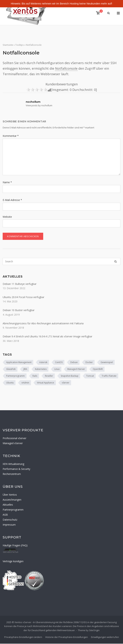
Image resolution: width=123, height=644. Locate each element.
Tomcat (90, 376)
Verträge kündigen (13, 562)
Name (7, 183)
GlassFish (11, 369)
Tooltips (20, 45)
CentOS (59, 363)
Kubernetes (41, 369)
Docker (89, 363)
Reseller (49, 376)
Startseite (8, 45)
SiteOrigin (94, 631)
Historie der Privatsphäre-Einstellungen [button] (67, 637)
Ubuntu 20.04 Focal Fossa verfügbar (23, 297)
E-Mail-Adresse (12, 200)
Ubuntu (10, 383)
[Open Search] (109, 13)
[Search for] (61, 262)
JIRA (25, 369)
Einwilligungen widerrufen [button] (105, 637)
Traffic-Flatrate (109, 376)
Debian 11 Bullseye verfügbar (20, 284)
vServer (66, 383)
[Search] (116, 262)
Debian (74, 363)
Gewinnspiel (107, 363)
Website (7, 217)
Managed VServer (76, 369)
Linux (57, 369)
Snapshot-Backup (70, 376)
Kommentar (11, 136)
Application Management (19, 363)
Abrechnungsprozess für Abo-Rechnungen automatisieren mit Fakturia (43, 324)
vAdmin (25, 383)
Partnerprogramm (15, 376)
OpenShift (98, 369)
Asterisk (43, 363)
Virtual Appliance (46, 383)
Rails (35, 376)
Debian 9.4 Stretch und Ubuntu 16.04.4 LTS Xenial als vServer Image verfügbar (47, 337)
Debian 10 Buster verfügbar (19, 310)
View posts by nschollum (39, 106)
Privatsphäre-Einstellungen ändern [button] (23, 637)
